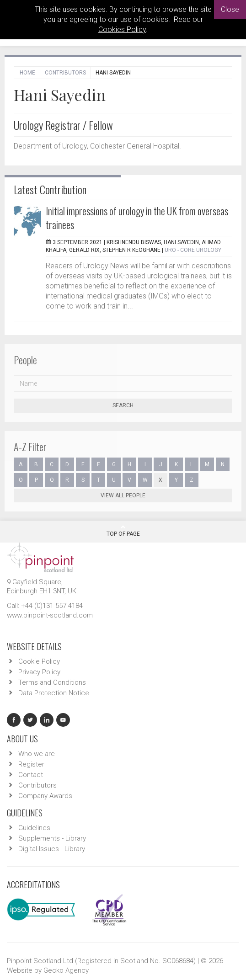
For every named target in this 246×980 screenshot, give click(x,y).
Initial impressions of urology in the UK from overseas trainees (137, 218)
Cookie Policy (39, 661)
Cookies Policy (122, 29)
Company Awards (45, 796)
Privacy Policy (39, 672)
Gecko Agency (66, 970)
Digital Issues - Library (52, 849)
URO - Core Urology (193, 250)
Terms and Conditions (52, 682)
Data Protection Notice (54, 693)
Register (31, 764)
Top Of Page (123, 531)
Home (27, 73)
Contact (31, 775)
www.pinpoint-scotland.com (50, 615)
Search (123, 405)
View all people (123, 495)
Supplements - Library (52, 838)
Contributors (65, 73)
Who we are (37, 754)
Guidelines (34, 828)
